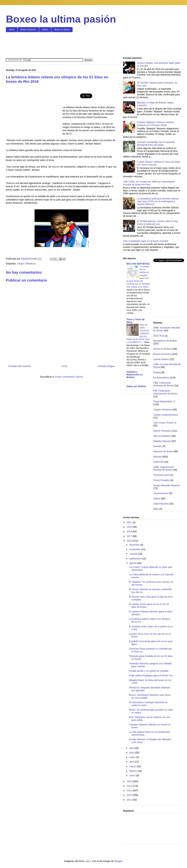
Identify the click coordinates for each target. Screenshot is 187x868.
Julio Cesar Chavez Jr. (165, 423)
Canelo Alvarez (161, 359)
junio (132, 753)
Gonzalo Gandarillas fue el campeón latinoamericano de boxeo (156, 144)
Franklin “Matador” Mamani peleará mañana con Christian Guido (155, 124)
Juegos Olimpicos (26, 264)
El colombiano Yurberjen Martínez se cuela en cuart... (148, 704)
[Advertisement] (93, 45)
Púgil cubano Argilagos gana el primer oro (151, 675)
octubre (134, 554)
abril (132, 762)
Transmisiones (161, 493)
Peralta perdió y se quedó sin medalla (149, 671)
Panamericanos (161, 475)
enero (133, 775)
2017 (130, 536)
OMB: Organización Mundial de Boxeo (164, 468)
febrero (133, 771)
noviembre (135, 549)
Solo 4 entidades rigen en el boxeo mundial (146, 241)
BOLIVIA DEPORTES (138, 264)
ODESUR (158, 462)
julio (132, 748)
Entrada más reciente (20, 366)
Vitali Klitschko (161, 504)
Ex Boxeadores (161, 378)
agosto (133, 563)
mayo (133, 757)
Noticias (158, 457)
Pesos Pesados (161, 480)
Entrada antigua (106, 366)
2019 (130, 527)
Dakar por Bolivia (136, 386)
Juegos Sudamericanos (166, 415)
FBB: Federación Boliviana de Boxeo (163, 384)
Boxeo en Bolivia (62, 30)
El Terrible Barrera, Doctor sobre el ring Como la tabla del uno (157, 223)
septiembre (136, 559)
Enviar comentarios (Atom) (69, 377)
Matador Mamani (162, 441)
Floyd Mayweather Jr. (165, 401)
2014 (130, 786)
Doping (157, 372)
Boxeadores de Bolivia (165, 341)
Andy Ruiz (159, 336)
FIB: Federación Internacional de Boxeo (165, 392)
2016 (130, 541)
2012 (130, 795)
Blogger (118, 861)
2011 (130, 800)
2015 (130, 781)
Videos (45, 30)
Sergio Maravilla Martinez (167, 485)
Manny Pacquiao (162, 431)
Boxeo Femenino (28, 30)
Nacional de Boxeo (163, 451)
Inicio (64, 366)
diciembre (135, 545)
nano (88, 861)
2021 (130, 522)
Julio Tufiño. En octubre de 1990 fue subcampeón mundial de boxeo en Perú (149, 183)
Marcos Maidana (162, 436)
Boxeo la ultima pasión (61, 19)
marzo (133, 766)
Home (12, 30)
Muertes (158, 446)
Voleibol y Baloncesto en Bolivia (135, 375)
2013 (130, 790)
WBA (156, 509)
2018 (130, 531)
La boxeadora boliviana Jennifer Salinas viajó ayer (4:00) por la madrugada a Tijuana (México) (158, 201)
